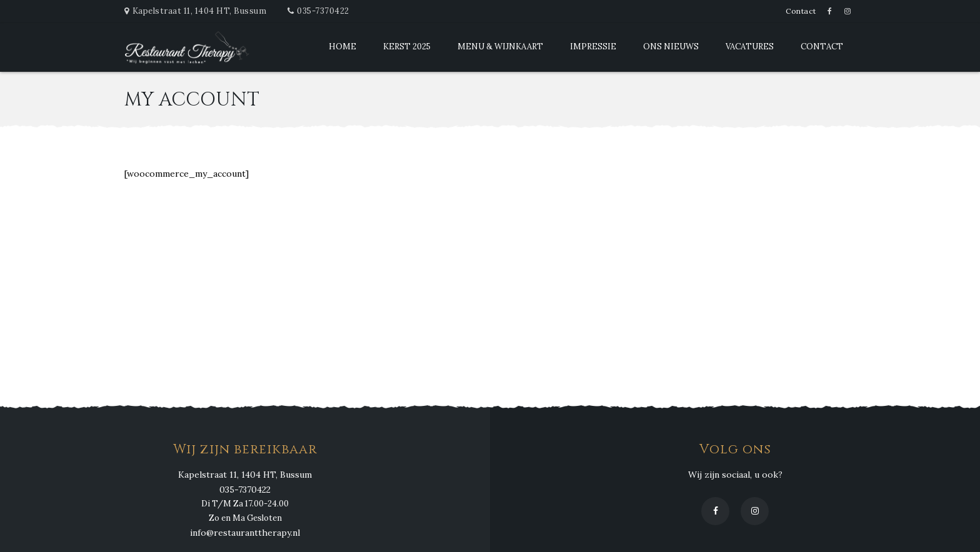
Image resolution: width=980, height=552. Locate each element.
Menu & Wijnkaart (500, 47)
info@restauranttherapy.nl (245, 533)
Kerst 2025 (407, 47)
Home (342, 47)
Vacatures (750, 47)
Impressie (593, 47)
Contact (801, 11)
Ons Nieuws (671, 47)
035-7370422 (323, 11)
